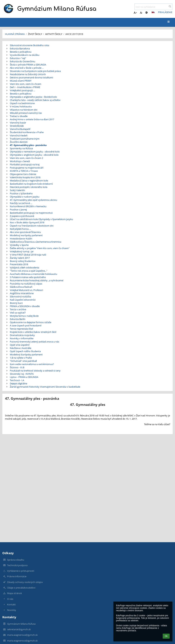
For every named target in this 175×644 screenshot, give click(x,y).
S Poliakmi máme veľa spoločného (28, 277)
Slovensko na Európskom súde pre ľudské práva (35, 71)
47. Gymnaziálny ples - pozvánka (28, 145)
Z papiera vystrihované (22, 216)
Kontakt (11, 604)
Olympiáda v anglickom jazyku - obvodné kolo (34, 155)
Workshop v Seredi (20, 161)
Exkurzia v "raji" (18, 58)
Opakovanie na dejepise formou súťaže (31, 322)
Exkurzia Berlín (18, 319)
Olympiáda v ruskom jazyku (25, 197)
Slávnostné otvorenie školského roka (29, 45)
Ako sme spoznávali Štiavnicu (25, 232)
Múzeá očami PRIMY (21, 81)
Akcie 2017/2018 (74, 34)
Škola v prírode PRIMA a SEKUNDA (28, 65)
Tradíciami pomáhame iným (25, 139)
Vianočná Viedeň (19, 135)
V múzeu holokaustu (21, 106)
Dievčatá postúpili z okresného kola (29, 187)
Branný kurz (16, 303)
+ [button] (135, 13)
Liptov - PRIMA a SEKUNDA (24, 377)
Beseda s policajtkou (21, 52)
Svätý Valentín (17, 190)
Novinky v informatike (22, 338)
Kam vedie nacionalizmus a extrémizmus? (32, 364)
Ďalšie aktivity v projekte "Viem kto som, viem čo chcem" (40, 248)
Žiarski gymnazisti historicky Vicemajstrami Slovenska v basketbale (45, 387)
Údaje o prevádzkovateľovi (21, 588)
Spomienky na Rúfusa (21, 148)
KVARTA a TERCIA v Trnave (24, 171)
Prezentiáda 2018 (19, 264)
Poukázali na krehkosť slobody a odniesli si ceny (35, 371)
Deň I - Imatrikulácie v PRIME (25, 87)
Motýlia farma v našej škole (24, 316)
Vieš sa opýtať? (18, 313)
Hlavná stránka (15, 34)
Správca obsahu (16, 560)
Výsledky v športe (19, 245)
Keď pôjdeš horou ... (20, 229)
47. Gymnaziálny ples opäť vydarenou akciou (33, 200)
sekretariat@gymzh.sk (19, 629)
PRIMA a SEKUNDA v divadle (25, 306)
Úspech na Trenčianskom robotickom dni (32, 226)
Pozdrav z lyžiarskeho (21, 193)
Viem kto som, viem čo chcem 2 (26, 158)
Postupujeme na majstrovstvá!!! (27, 168)
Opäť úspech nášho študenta (25, 351)
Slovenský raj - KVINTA (22, 374)
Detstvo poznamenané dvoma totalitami (31, 77)
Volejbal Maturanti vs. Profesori (26, 290)
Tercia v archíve (18, 309)
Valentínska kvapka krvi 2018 (25, 177)
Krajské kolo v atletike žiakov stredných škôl (33, 332)
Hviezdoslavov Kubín (21, 239)
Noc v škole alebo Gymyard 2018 (27, 222)
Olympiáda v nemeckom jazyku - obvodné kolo (35, 152)
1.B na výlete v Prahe (21, 358)
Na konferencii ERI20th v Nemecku (28, 206)
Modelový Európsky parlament (26, 354)
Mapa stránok (15, 593)
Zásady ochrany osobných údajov (25, 582)
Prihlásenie (165, 12)
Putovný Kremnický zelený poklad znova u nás (34, 342)
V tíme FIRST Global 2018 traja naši (28, 255)
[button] (153, 12)
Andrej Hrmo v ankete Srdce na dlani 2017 (32, 119)
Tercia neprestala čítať (21, 329)
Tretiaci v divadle (19, 116)
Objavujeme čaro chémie (23, 174)
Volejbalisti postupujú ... (22, 90)
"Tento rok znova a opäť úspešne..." (29, 271)
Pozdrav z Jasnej (18, 210)
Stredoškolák (17, 126)
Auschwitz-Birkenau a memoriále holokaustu (33, 274)
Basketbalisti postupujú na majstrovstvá (31, 213)
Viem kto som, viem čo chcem (26, 84)
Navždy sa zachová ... (21, 203)
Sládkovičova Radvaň (21, 287)
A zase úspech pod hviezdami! (26, 325)
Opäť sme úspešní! (20, 345)
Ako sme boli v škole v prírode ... (27, 68)
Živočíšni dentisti (19, 142)
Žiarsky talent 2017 (20, 258)
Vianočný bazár (18, 123)
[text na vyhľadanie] (153, 7)
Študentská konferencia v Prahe (27, 132)
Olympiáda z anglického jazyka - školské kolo (33, 97)
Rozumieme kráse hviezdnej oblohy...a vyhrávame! (37, 280)
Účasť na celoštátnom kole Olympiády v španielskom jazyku (41, 219)
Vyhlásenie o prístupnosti (21, 571)
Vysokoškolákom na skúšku (25, 55)
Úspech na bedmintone (22, 103)
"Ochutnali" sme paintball (23, 361)
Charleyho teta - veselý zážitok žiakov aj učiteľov (35, 100)
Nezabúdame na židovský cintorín (28, 74)
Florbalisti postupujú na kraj (25, 164)
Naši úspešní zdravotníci (23, 300)
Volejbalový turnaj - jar (22, 251)
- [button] (141, 13)
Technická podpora (17, 565)
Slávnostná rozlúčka (20, 297)
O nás (10, 599)
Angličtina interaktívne (22, 293)
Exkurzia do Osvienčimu (22, 61)
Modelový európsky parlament (26, 235)
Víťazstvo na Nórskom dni (24, 110)
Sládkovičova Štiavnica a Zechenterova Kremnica (36, 242)
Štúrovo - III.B (17, 367)
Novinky (12, 610)
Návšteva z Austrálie (21, 348)
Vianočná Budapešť (20, 129)
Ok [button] (166, 636)
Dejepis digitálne (18, 383)
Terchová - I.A (17, 380)
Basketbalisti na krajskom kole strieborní (31, 184)
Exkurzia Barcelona (20, 48)
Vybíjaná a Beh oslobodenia (24, 268)
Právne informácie (17, 576)
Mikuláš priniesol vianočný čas (26, 113)
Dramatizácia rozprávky (22, 335)
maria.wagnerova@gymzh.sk (22, 635)
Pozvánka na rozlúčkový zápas (26, 284)
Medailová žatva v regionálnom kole (29, 181)
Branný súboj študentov (23, 261)
